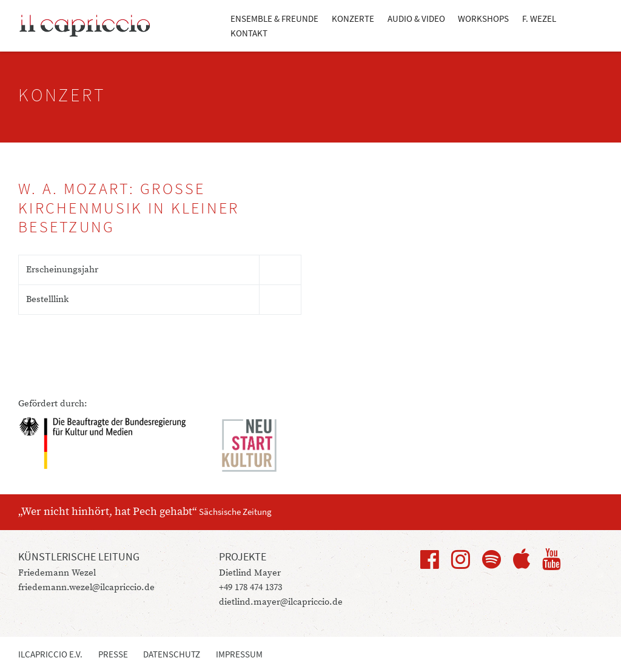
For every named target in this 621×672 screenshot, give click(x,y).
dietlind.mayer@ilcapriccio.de (281, 602)
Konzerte (353, 18)
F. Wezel (539, 18)
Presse (113, 654)
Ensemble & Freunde (274, 18)
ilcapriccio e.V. (50, 654)
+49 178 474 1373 (250, 587)
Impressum (239, 654)
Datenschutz (172, 654)
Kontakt (249, 33)
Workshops (483, 18)
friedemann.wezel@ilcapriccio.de (86, 587)
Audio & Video (416, 18)
